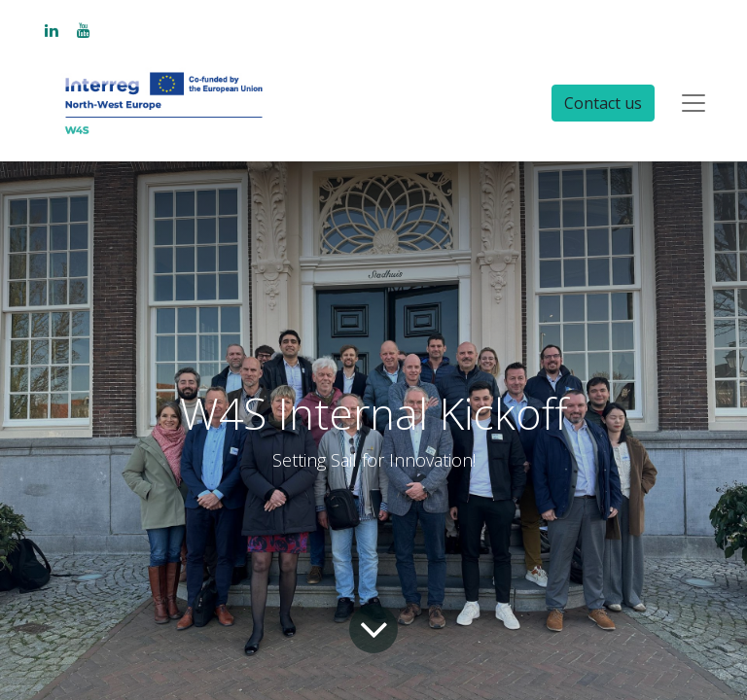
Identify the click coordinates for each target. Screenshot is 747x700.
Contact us (603, 103)
